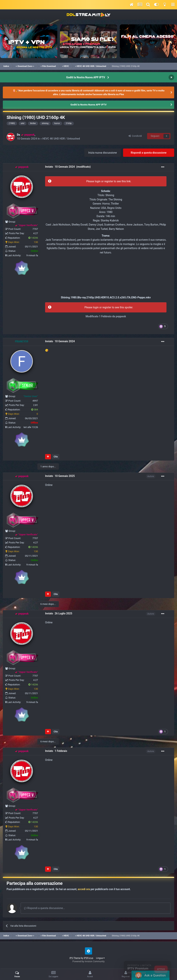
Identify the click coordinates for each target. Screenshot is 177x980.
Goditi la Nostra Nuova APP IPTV (86, 77)
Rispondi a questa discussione (149, 153)
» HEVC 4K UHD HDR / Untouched (60, 139)
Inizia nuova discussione (103, 153)
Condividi (135, 136)
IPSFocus (88, 958)
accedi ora (84, 889)
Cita (56, 457)
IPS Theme (75, 958)
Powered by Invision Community (89, 961)
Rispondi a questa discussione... (45, 908)
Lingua (100, 958)
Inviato (60, 167)
